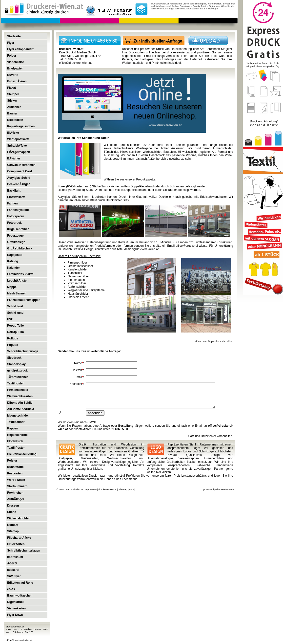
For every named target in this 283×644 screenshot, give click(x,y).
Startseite (14, 36)
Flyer (11, 43)
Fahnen (12, 203)
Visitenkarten (16, 608)
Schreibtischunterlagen (24, 551)
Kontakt (13, 525)
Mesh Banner (16, 293)
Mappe (12, 287)
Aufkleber (14, 107)
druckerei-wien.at (178, 52)
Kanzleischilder (78, 269)
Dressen (13, 506)
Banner (12, 113)
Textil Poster (16, 448)
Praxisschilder (77, 283)
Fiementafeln (76, 280)
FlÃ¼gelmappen (19, 152)
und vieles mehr (78, 297)
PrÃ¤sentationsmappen (24, 300)
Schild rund (15, 313)
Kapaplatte (15, 255)
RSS (132, 489)
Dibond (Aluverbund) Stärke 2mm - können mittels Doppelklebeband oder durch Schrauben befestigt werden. (129, 190)
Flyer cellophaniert (20, 49)
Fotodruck (14, 223)
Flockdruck (15, 441)
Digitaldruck (16, 602)
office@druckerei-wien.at (19, 640)
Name (78, 363)
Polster (12, 461)
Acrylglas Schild (19, 178)
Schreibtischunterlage (23, 351)
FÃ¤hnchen (15, 493)
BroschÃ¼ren (17, 81)
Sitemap (13, 531)
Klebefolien (15, 120)
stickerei (13, 570)
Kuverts (13, 75)
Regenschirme (17, 435)
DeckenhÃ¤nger (18, 184)
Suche (12, 512)
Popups (13, 345)
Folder (12, 56)
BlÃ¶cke (13, 133)
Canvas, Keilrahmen (21, 165)
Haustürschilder (78, 294)
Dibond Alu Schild (20, 403)
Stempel (13, 94)
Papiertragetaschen (21, 126)
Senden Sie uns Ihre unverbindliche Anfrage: (89, 351)
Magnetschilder (18, 416)
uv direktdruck (17, 371)
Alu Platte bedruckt (21, 409)
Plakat (11, 88)
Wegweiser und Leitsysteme (86, 290)
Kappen (13, 428)
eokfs (11, 589)
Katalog (13, 261)
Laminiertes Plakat (20, 274)
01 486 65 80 (119, 429)
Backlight (14, 191)
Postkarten (15, 473)
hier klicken (95, 469)
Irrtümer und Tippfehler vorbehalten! (213, 341)
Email (78, 377)
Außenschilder (77, 287)
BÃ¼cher (14, 158)
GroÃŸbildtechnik (20, 248)
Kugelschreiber (18, 229)
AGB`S (12, 563)
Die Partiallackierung (22, 454)
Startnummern (17, 486)
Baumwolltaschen (20, 596)
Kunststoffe (15, 467)
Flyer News (15, 615)
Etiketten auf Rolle (20, 583)
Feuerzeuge (15, 236)
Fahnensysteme (18, 210)
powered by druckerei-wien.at (219, 489)
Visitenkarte (16, 62)
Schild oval (15, 306)
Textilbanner (16, 422)
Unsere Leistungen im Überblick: (79, 256)
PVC (10, 319)
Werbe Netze (16, 480)
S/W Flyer (14, 576)
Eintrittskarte (16, 197)
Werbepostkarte (18, 139)
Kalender (13, 268)
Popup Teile (15, 326)
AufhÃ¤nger (16, 499)
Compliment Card (20, 171)
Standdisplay (16, 364)
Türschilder (75, 273)
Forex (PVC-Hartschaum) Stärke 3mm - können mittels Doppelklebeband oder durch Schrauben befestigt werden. (132, 186)
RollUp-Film (15, 332)
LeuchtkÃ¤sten (18, 281)
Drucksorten (16, 544)
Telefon (77, 370)
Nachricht (76, 384)
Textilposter (15, 383)
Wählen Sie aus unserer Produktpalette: (130, 179)
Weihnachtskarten (20, 396)
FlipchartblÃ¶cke (19, 538)
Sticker (12, 101)
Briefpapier (15, 68)
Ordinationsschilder (80, 266)
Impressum (15, 557)
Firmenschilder (18, 390)
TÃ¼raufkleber (18, 377)
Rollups (13, 338)
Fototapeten (16, 216)
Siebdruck (14, 358)
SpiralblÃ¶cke (17, 146)
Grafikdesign (16, 242)
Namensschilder (78, 276)
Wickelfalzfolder (18, 518)
